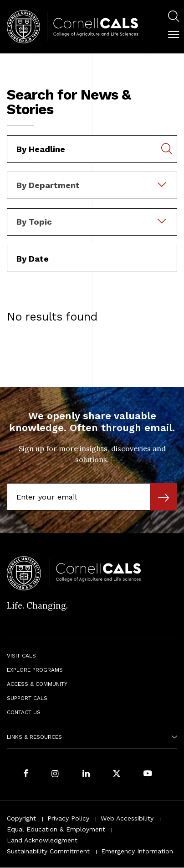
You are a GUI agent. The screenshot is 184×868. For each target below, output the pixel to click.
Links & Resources (34, 737)
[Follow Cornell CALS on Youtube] (148, 774)
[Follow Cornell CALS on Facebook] (26, 774)
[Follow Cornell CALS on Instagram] (55, 774)
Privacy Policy (68, 818)
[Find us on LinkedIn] (86, 774)
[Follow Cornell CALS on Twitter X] (117, 774)
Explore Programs (35, 670)
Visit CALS (21, 656)
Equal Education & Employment (56, 829)
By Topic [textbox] (34, 222)
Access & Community (37, 684)
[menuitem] (174, 18)
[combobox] (92, 178)
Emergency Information (137, 851)
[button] (174, 35)
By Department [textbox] (48, 185)
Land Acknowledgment (42, 840)
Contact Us (24, 712)
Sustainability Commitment (48, 851)
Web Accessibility (127, 818)
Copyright (21, 818)
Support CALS (27, 698)
